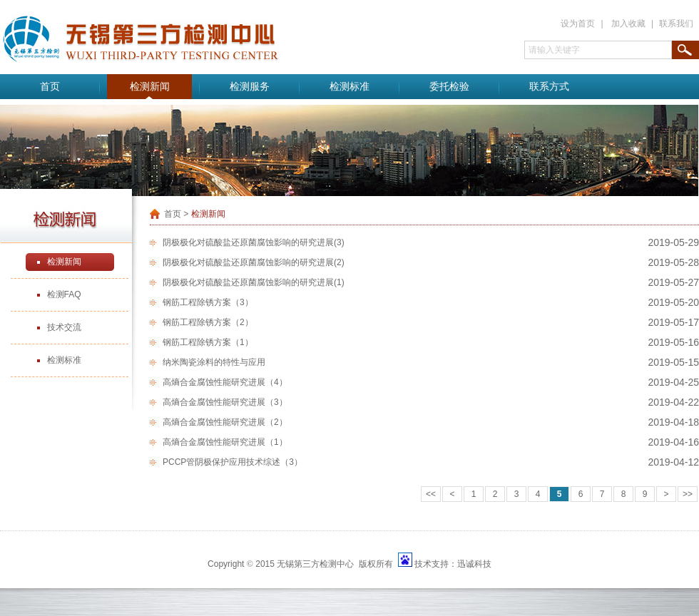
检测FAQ (64, 294)
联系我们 (676, 24)
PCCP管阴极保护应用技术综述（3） (233, 462)
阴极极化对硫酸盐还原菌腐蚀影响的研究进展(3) (254, 242)
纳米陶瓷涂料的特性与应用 (214, 362)
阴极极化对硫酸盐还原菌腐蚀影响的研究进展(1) (254, 282)
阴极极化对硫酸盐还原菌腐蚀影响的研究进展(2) (254, 262)
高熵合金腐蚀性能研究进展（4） (225, 382)
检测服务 (250, 87)
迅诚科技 (474, 564)
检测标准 (349, 87)
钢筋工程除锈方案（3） (208, 302)
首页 (50, 87)
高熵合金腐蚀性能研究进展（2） (225, 422)
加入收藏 (628, 24)
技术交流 (64, 327)
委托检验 (449, 87)
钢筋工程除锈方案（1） (208, 342)
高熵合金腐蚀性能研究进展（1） (225, 442)
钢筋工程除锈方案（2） (208, 322)
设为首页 (578, 24)
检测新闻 (150, 87)
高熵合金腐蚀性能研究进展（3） (225, 402)
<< (431, 494)
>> (688, 494)
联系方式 (549, 87)
